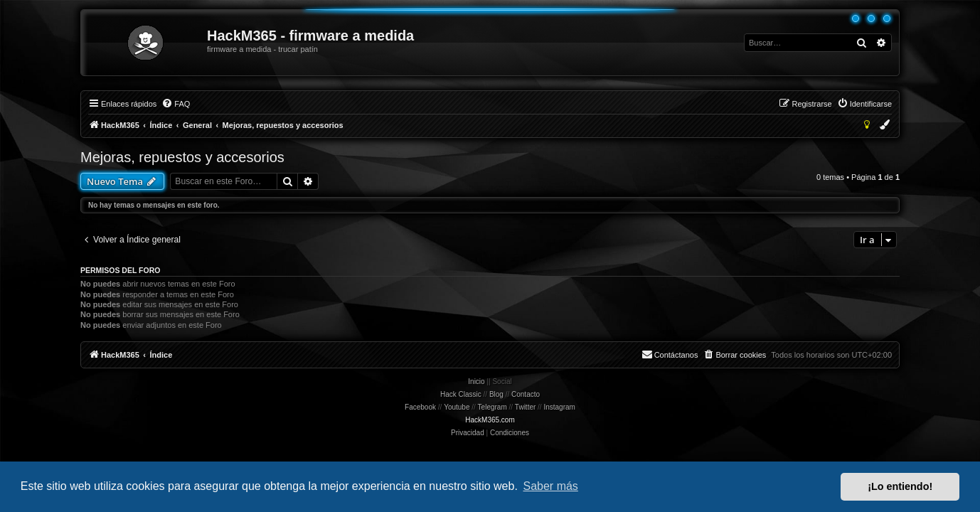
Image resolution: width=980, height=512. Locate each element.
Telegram (492, 407)
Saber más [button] (551, 486)
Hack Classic (461, 394)
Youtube (457, 407)
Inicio (476, 382)
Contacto (526, 394)
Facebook (420, 407)
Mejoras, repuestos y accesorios (182, 157)
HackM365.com (490, 420)
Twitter (525, 407)
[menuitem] (176, 104)
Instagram (559, 407)
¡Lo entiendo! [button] (900, 486)
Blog (496, 394)
